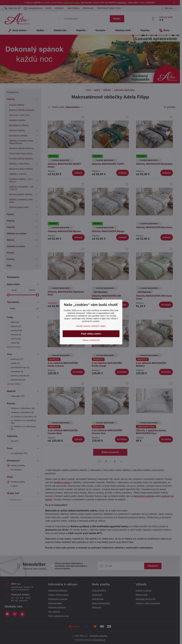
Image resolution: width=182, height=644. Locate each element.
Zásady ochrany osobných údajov (91, 326)
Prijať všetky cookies (91, 334)
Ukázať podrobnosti (91, 340)
